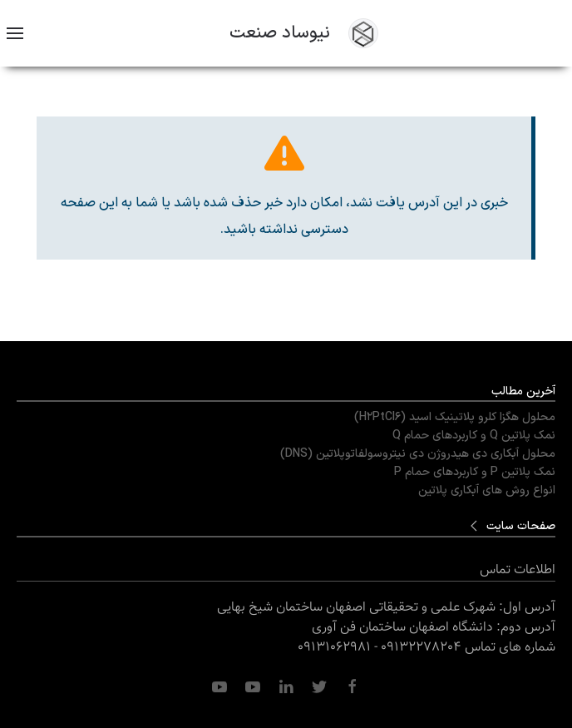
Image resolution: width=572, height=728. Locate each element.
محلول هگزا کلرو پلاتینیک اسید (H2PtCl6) (455, 417)
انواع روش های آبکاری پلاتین (487, 490)
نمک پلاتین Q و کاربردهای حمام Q (474, 436)
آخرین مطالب (523, 391)
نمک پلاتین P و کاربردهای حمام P (475, 472)
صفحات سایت (521, 526)
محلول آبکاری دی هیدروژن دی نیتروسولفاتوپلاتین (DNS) (418, 454)
